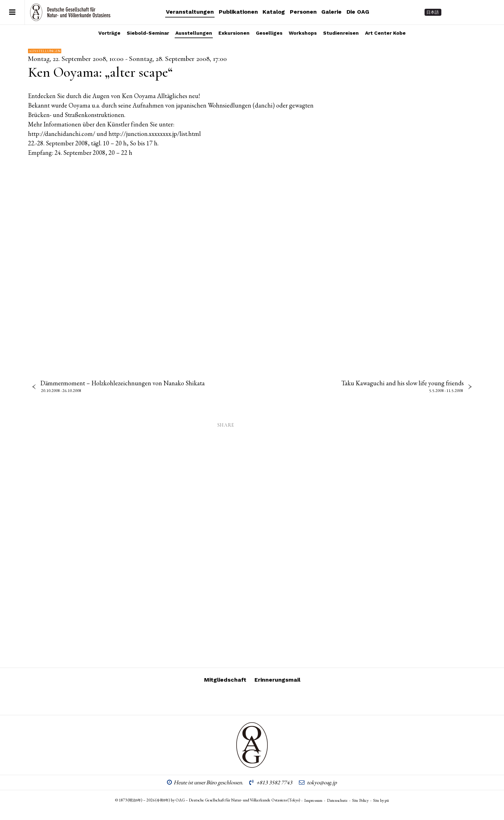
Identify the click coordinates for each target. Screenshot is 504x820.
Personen (303, 12)
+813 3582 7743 (274, 782)
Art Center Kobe (385, 33)
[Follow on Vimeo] (465, 12)
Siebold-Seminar (148, 33)
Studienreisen (341, 33)
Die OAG (358, 12)
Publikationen (238, 12)
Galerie (331, 12)
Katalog (274, 12)
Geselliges (269, 33)
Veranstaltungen (190, 12)
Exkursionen (234, 33)
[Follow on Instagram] (453, 12)
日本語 (433, 12)
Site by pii (381, 800)
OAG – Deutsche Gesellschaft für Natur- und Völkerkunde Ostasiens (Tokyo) (70, 12)
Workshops (303, 33)
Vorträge (109, 33)
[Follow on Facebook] (478, 12)
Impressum (313, 800)
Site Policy (360, 800)
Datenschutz (337, 800)
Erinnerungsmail (277, 680)
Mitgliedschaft (225, 680)
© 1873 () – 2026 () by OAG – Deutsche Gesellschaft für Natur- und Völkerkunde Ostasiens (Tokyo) (208, 800)
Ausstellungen (194, 33)
